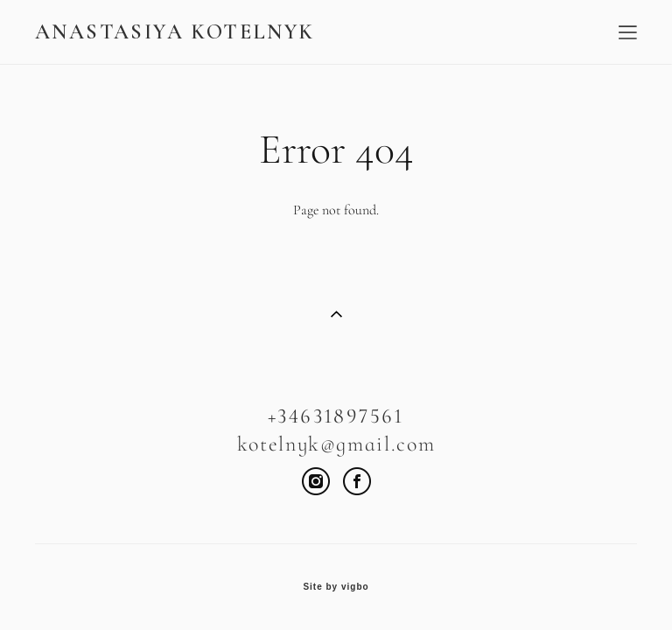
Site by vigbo (336, 587)
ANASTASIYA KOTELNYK (175, 32)
